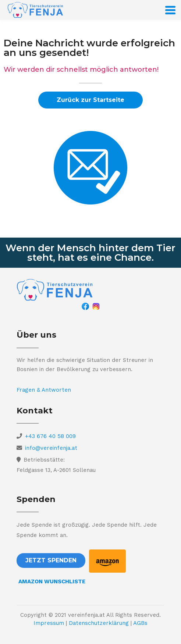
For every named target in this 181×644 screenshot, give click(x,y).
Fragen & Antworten (44, 390)
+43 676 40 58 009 (50, 436)
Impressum (49, 623)
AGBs (140, 623)
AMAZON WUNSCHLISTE (52, 581)
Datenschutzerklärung (99, 623)
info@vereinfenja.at (51, 448)
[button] (90, 100)
